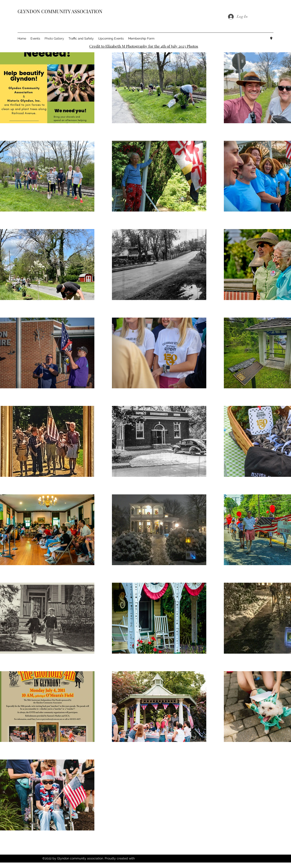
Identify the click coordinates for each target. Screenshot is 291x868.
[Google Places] (271, 38)
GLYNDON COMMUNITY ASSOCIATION (60, 11)
